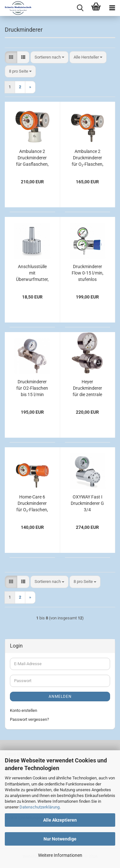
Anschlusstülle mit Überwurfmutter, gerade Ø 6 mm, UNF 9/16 (32, 273)
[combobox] (49, 57)
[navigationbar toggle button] (112, 8)
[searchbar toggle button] (80, 8)
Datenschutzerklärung (40, 807)
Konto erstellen (24, 710)
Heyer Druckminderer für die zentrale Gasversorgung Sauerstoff (87, 388)
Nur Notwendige (60, 839)
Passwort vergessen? (29, 719)
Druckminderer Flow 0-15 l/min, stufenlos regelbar (88, 273)
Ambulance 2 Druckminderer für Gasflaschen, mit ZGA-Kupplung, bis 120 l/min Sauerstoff (32, 158)
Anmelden (60, 697)
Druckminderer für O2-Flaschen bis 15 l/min (32, 388)
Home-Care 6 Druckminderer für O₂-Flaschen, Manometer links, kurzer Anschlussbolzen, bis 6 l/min (32, 504)
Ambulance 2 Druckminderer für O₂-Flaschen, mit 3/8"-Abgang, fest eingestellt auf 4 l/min (88, 158)
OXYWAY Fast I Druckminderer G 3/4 (87, 503)
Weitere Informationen (60, 855)
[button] (11, 57)
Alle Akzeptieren (60, 820)
